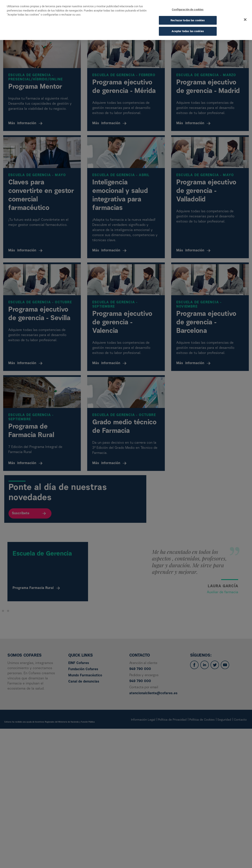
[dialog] (126, 20)
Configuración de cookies (188, 9)
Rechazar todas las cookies (188, 20)
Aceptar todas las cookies (188, 31)
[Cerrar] (245, 20)
